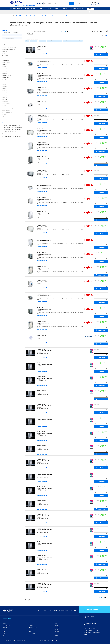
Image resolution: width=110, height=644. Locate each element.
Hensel (30, 636)
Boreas (30, 621)
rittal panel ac (34, 41)
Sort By (94, 31)
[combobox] (55, 3)
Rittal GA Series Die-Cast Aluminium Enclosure (73, 41)
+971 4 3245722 (90, 617)
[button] (79, 3)
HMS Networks (6, 625)
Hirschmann (31, 625)
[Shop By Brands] (9, 35)
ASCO (5, 632)
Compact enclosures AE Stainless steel (45, 351)
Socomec (57, 627)
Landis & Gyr (57, 623)
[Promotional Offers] (9, 38)
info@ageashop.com (91, 609)
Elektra (56, 621)
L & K (4, 621)
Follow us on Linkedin (91, 624)
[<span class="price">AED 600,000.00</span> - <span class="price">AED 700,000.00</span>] (3, 136)
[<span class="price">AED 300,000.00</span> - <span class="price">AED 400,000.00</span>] (3, 132)
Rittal (27, 41)
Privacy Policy (43, 640)
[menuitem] (17, 9)
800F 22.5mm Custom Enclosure (43, 337)
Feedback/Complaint (64, 611)
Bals (4, 629)
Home (12, 16)
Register (95, 4)
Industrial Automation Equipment (54, 41)
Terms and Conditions (52, 640)
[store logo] (16, 3)
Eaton (30, 629)
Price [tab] (4, 122)
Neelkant (57, 632)
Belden (5, 634)
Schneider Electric (33, 627)
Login (91, 4)
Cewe (30, 623)
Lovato (56, 629)
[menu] (55, 9)
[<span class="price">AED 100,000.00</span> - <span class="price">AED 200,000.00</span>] (3, 127)
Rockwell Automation (34, 634)
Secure (5, 623)
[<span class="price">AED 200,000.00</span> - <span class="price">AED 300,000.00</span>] (3, 130)
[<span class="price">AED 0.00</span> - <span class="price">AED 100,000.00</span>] (3, 125)
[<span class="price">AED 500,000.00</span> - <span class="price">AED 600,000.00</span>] (3, 134)
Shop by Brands (53, 611)
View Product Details (42, 54)
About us (45, 611)
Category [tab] (5, 30)
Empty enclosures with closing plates (44, 62)
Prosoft (5, 636)
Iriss (55, 634)
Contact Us (74, 611)
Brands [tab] (4, 42)
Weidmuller (6, 627)
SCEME (56, 636)
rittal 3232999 (42, 41)
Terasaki (56, 625)
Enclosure (39, 48)
